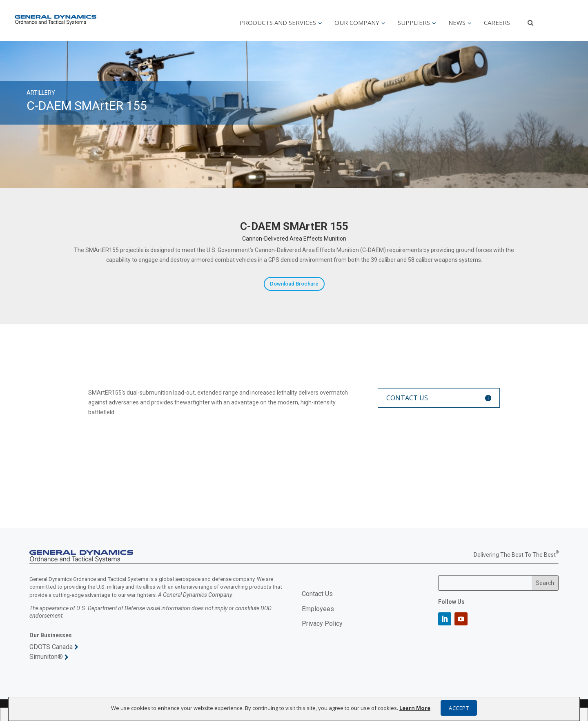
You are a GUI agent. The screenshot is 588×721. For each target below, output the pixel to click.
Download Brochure (294, 284)
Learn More (415, 708)
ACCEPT (459, 708)
